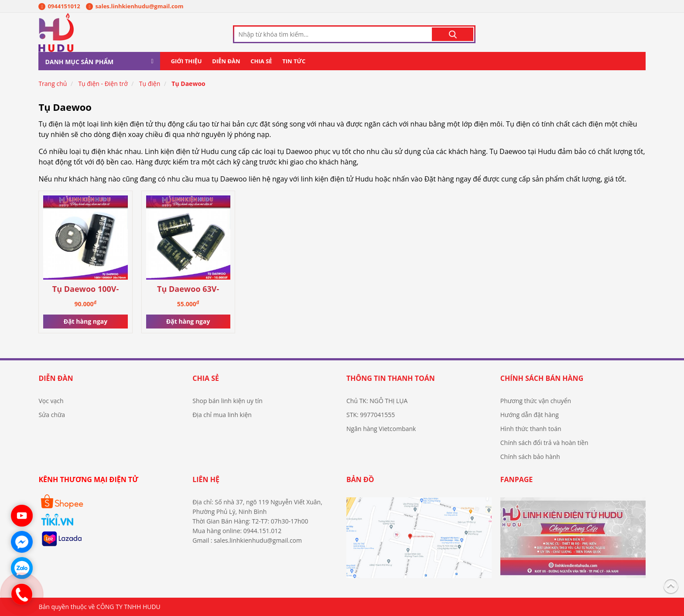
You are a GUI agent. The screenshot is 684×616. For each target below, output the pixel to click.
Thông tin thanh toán (391, 378)
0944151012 (59, 6)
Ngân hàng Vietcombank (381, 429)
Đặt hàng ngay (85, 321)
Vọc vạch (51, 401)
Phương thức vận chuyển (536, 401)
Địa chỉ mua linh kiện (222, 415)
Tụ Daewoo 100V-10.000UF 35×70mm (85, 289)
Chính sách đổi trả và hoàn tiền (544, 443)
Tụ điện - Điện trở (103, 84)
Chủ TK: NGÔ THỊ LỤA (377, 401)
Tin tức (294, 61)
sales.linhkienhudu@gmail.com (135, 6)
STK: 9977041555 (371, 415)
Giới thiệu (186, 61)
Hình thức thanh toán (531, 429)
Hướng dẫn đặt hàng (530, 415)
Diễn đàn (226, 61)
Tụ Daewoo (188, 84)
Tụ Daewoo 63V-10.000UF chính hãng (188, 289)
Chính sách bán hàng (542, 378)
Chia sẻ (261, 61)
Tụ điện (150, 84)
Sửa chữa (52, 415)
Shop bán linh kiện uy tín (227, 401)
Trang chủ (53, 84)
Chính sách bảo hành (530, 457)
